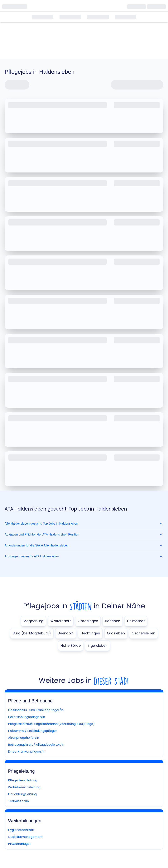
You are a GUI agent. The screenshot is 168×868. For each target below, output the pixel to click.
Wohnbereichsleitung (24, 787)
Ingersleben (98, 645)
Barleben (113, 621)
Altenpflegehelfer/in (24, 738)
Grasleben (116, 633)
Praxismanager (19, 844)
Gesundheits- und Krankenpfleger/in (36, 710)
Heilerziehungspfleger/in (26, 717)
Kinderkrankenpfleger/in (27, 752)
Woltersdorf (61, 621)
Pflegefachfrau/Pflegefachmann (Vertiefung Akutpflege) (51, 724)
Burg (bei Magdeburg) (32, 633)
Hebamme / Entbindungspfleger (33, 731)
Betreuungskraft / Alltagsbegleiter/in (36, 745)
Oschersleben (144, 633)
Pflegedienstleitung (23, 780)
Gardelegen (88, 621)
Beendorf (66, 633)
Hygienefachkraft (21, 830)
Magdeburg (33, 621)
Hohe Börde (71, 645)
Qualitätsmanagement (25, 837)
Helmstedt (136, 621)
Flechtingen (90, 633)
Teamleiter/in (18, 801)
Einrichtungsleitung (22, 794)
